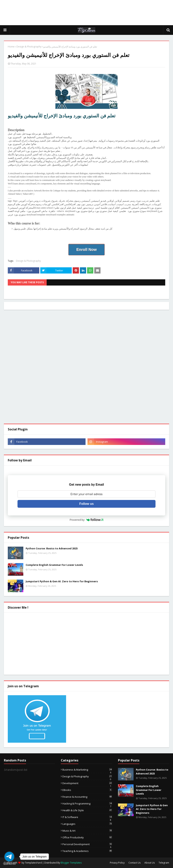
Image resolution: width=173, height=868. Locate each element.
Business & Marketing (87, 770)
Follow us (86, 504)
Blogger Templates (71, 863)
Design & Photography (29, 47)
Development (87, 783)
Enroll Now (86, 249)
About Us (150, 863)
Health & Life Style (87, 810)
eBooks (87, 790)
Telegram (164, 863)
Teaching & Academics (87, 851)
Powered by (86, 520)
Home (11, 47)
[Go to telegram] (9, 857)
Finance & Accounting (87, 797)
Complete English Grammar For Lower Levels (54, 565)
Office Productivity (87, 837)
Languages (87, 824)
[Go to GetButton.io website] (9, 864)
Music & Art (87, 831)
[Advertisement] (86, 13)
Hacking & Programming (87, 803)
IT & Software (87, 817)
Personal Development (87, 844)
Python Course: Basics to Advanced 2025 (52, 548)
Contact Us (135, 863)
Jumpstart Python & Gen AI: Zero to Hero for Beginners (62, 581)
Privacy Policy (117, 863)
